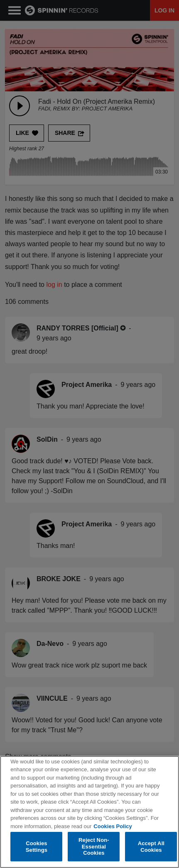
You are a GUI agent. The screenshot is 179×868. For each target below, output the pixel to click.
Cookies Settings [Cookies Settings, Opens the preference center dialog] (37, 847)
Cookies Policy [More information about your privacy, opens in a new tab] (113, 826)
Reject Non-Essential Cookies (94, 847)
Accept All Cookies (151, 847)
